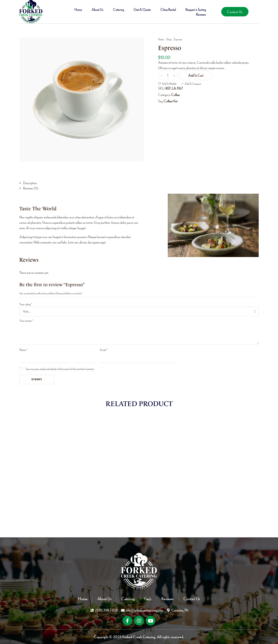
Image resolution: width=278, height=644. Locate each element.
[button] (235, 12)
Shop (169, 39)
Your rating (26, 304)
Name (24, 350)
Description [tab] (30, 183)
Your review (26, 320)
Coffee (175, 95)
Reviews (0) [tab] (31, 188)
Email (104, 350)
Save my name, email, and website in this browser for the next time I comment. (60, 369)
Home (161, 39)
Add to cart (196, 75)
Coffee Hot (171, 101)
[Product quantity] (168, 75)
